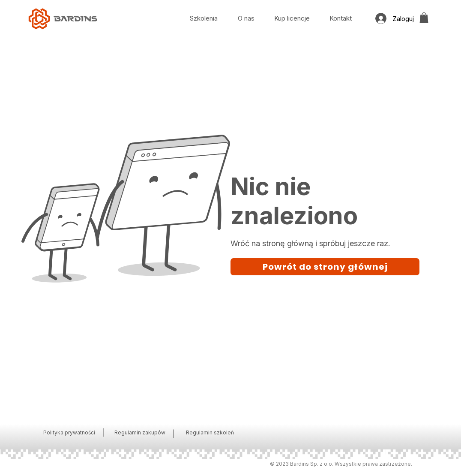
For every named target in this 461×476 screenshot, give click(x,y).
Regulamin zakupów (140, 432)
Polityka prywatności (69, 432)
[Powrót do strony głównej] (325, 267)
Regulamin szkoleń (210, 432)
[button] (424, 18)
